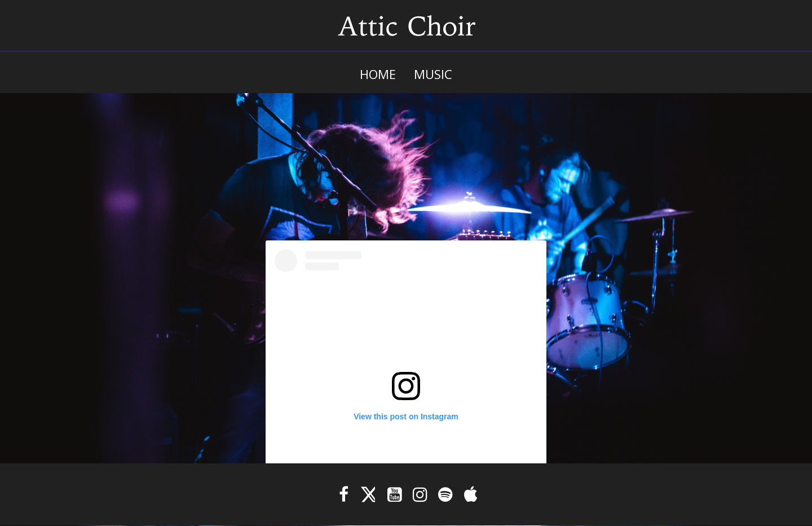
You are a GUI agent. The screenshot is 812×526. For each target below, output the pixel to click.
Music (433, 74)
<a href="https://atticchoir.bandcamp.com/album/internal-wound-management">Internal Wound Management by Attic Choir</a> (406, 155)
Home (378, 74)
